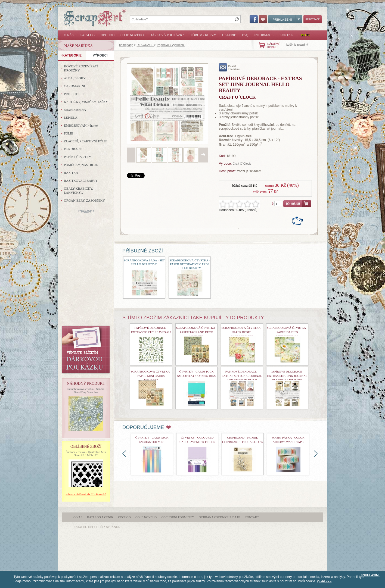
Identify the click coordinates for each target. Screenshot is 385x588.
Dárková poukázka (167, 35)
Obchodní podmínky (178, 517)
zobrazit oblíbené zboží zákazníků (86, 494)
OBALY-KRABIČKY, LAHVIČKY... (78, 191)
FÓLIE (69, 133)
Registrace (313, 19)
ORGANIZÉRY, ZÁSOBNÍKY (84, 201)
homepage (126, 45)
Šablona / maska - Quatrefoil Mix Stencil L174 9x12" (86, 453)
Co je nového (132, 35)
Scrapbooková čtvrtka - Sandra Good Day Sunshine (86, 390)
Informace (264, 35)
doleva (124, 454)
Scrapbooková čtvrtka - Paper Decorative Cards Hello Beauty (190, 264)
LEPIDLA (71, 118)
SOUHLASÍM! (370, 575)
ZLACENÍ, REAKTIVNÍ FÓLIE (86, 141)
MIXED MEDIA (75, 110)
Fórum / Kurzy (203, 35)
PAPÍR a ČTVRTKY (77, 157)
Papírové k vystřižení (171, 45)
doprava (316, 454)
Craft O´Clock (242, 164)
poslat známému (230, 67)
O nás (69, 35)
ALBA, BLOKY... (76, 78)
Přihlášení (285, 19)
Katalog (87, 35)
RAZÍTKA (71, 173)
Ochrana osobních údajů (219, 517)
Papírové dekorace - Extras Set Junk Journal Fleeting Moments (287, 376)
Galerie (229, 35)
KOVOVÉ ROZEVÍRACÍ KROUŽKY (81, 68)
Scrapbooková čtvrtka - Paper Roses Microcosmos (242, 332)
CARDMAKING (75, 86)
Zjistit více (324, 581)
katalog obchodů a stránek (97, 527)
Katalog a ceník (100, 517)
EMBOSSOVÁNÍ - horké (81, 126)
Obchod (108, 35)
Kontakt (287, 35)
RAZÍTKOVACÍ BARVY (81, 181)
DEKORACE (146, 45)
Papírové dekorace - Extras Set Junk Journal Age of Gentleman (242, 376)
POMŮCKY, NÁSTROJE (81, 165)
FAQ (245, 35)
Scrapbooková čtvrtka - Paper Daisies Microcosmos (287, 332)
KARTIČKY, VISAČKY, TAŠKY (86, 102)
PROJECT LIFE (75, 94)
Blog (305, 35)
